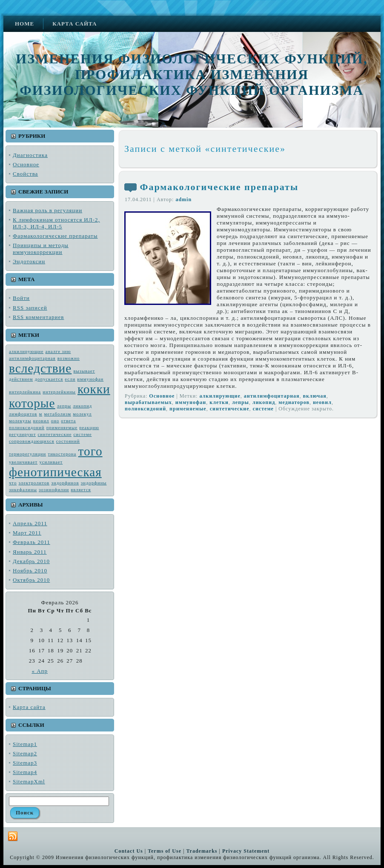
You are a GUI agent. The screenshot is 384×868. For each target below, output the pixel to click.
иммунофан (90, 379)
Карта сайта (29, 707)
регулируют (22, 434)
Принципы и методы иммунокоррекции (41, 249)
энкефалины (23, 490)
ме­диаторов (294, 402)
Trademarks (202, 851)
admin (183, 199)
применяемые (62, 428)
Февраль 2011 (32, 542)
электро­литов (34, 483)
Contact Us (129, 851)
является (81, 490)
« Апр (40, 671)
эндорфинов (65, 483)
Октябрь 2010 (31, 580)
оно (55, 421)
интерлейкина (25, 392)
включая (315, 396)
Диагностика (30, 155)
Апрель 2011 (30, 523)
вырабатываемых (148, 402)
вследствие (40, 368)
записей (30, 308)
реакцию (89, 428)
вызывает (85, 371)
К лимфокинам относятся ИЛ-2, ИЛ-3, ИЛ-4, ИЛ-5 (56, 223)
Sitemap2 (25, 753)
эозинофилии (54, 490)
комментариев (38, 317)
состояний (68, 441)
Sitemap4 (25, 772)
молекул (82, 414)
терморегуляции (27, 454)
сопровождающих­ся (32, 441)
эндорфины (94, 483)
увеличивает (23, 462)
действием (21, 379)
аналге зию (58, 351)
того (90, 451)
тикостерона (62, 454)
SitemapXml (29, 781)
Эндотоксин (29, 261)
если (70, 379)
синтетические (55, 434)
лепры (64, 406)
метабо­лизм (58, 414)
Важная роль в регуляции (47, 210)
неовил (41, 421)
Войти (21, 298)
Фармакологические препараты (55, 236)
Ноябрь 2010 (30, 571)
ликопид (82, 406)
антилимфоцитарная (32, 358)
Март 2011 (27, 533)
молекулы (20, 421)
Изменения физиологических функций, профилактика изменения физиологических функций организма (192, 74)
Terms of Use (165, 851)
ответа (68, 421)
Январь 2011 (30, 552)
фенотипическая (55, 472)
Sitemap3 (25, 763)
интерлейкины (59, 392)
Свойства (25, 174)
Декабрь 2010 (31, 561)
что (13, 483)
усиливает (51, 462)
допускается (49, 379)
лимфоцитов (23, 414)
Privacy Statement (246, 851)
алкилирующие (26, 351)
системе (82, 434)
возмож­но (69, 358)
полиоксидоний (27, 428)
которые (32, 403)
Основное (26, 164)
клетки (219, 402)
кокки (94, 389)
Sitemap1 (25, 744)
